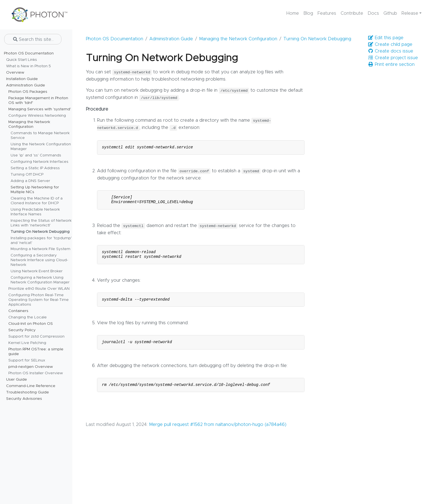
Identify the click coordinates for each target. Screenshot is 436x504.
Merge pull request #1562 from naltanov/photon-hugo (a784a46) (218, 425)
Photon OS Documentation (115, 39)
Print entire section (391, 64)
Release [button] (410, 13)
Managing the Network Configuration (238, 39)
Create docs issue (391, 51)
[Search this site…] (33, 39)
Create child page (390, 44)
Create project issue (393, 58)
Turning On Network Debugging (317, 39)
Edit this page (386, 38)
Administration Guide (171, 39)
